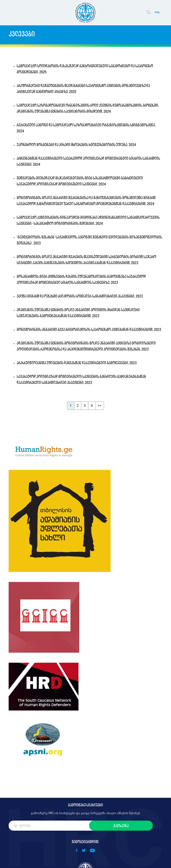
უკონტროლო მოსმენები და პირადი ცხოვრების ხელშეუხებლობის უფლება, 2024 (76, 145)
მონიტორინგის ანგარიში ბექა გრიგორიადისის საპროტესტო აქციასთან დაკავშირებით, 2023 (89, 329)
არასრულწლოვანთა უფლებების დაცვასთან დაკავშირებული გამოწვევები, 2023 (77, 363)
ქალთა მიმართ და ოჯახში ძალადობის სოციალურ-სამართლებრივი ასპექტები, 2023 (80, 296)
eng (157, 12)
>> (100, 405)
